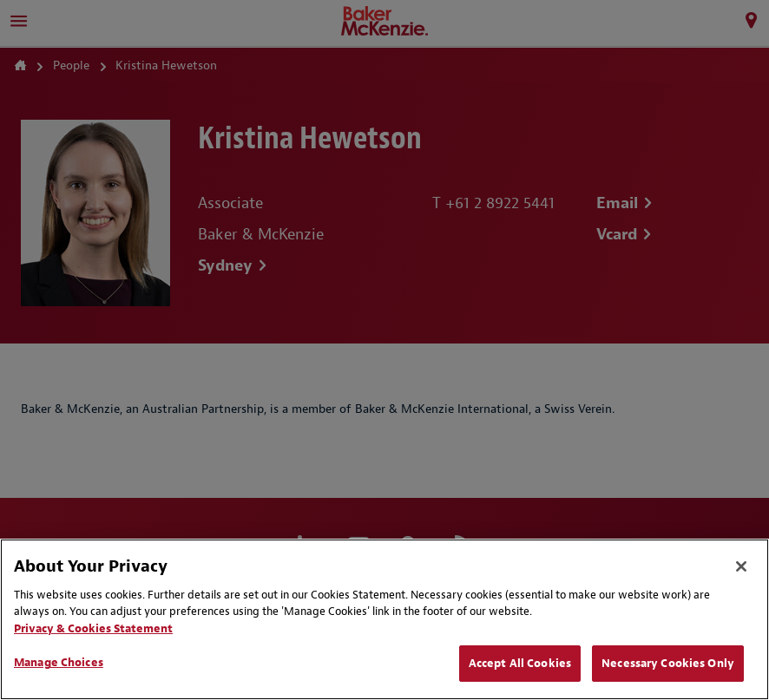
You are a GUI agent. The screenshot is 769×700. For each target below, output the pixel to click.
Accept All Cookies (520, 663)
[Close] (741, 566)
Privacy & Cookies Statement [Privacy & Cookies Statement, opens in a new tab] (93, 628)
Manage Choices (59, 662)
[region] (384, 619)
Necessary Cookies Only (668, 663)
